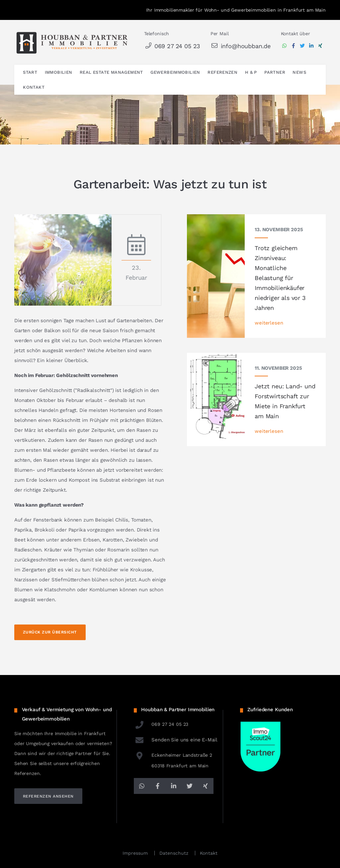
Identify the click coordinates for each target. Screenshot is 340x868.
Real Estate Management (111, 72)
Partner (275, 72)
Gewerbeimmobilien (175, 72)
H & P (251, 72)
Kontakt (34, 87)
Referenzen (222, 72)
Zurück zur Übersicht (50, 632)
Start (30, 72)
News (299, 72)
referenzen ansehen (48, 796)
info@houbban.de (241, 46)
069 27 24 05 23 (172, 46)
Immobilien (59, 72)
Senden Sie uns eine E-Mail (176, 740)
